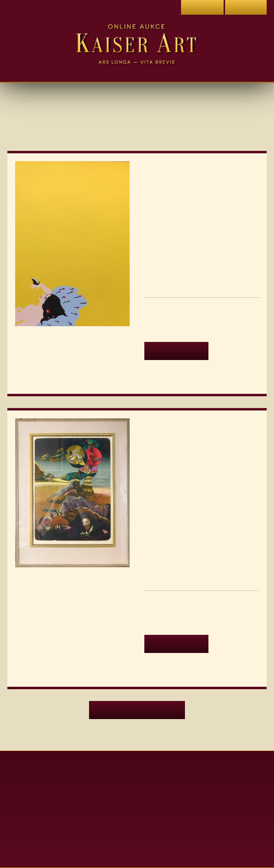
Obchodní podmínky (137, 810)
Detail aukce (174, 350)
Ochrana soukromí (137, 827)
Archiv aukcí (137, 793)
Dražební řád (137, 844)
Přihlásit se (201, 7)
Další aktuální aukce (137, 723)
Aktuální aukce (137, 776)
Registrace (246, 7)
